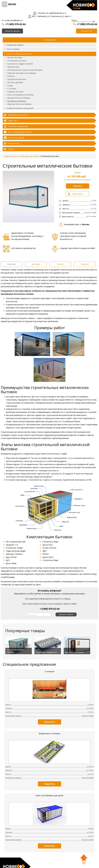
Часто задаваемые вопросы (20, 132)
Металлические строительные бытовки (25, 70)
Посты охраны (13, 49)
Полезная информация (18, 126)
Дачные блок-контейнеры (19, 98)
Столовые (12, 89)
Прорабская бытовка (17, 79)
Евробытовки (13, 67)
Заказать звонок (66, 614)
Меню (12, 4)
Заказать (78, 186)
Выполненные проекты (18, 115)
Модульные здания (15, 45)
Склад (10, 85)
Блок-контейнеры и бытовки (19, 54)
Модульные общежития (46, 652)
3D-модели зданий (16, 138)
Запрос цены (78, 194)
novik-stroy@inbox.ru (14, 20)
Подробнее (49, 722)
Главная (7, 156)
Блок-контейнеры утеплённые (21, 95)
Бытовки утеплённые (74, 652)
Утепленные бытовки (17, 61)
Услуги (11, 149)
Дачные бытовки (15, 58)
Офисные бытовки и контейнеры (22, 73)
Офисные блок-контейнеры (19, 104)
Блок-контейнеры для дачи (49, 795)
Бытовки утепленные (17, 101)
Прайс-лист (13, 121)
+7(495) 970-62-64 (50, 609)
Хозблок (11, 76)
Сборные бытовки (15, 92)
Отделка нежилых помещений (20, 108)
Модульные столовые (50, 733)
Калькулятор (14, 143)
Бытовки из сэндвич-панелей (20, 64)
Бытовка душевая (15, 82)
